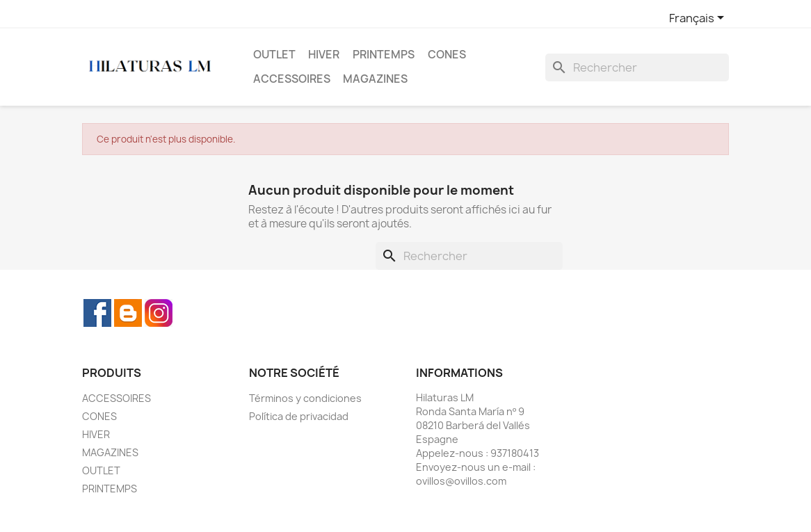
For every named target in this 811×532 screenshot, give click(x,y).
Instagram (159, 313)
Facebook (97, 313)
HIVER (324, 55)
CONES (447, 55)
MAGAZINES (375, 79)
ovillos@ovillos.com (461, 481)
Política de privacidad (299, 416)
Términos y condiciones (305, 398)
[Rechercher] (637, 67)
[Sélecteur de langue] (699, 19)
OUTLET (274, 55)
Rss (128, 313)
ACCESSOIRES (292, 79)
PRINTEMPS (384, 55)
